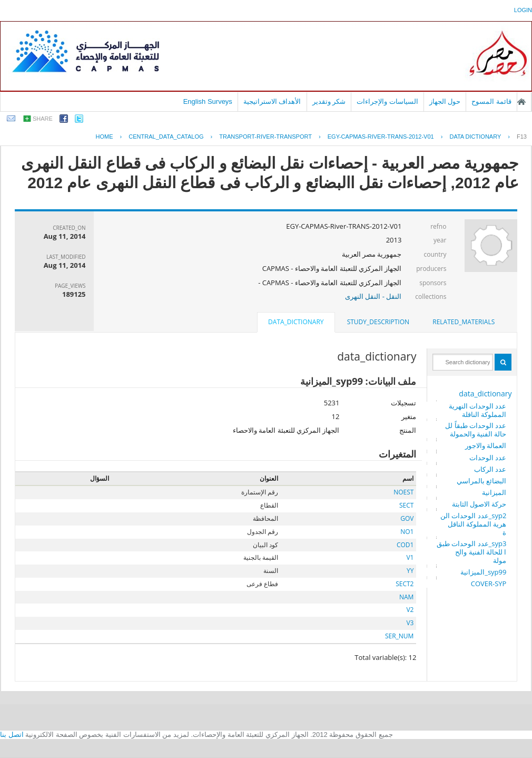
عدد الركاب (490, 469)
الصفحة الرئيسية (521, 102)
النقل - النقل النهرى (373, 296)
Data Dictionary (475, 137)
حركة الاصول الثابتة (479, 504)
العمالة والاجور (486, 445)
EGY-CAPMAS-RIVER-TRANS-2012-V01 (381, 137)
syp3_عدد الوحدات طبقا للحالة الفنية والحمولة (472, 552)
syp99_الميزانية (483, 572)
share (43, 119)
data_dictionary (485, 393)
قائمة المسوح (491, 101)
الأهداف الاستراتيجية (272, 101)
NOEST (403, 492)
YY (410, 571)
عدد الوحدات (488, 458)
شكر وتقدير (329, 101)
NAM (406, 597)
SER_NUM (400, 636)
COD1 (405, 545)
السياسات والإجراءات (387, 101)
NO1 (407, 532)
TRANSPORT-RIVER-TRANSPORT (265, 137)
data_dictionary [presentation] (296, 322)
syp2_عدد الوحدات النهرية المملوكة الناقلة (474, 524)
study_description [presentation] (378, 322)
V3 (410, 623)
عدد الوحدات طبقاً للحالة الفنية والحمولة (476, 430)
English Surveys (208, 101)
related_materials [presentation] (464, 322)
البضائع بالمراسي (481, 481)
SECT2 (405, 584)
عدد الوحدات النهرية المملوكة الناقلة (478, 410)
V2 (410, 610)
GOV (407, 518)
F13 (522, 137)
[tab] (464, 322)
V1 (410, 557)
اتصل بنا (12, 735)
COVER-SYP (489, 584)
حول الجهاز (445, 101)
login (523, 10)
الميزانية (494, 492)
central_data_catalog (166, 137)
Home (105, 137)
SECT (406, 505)
